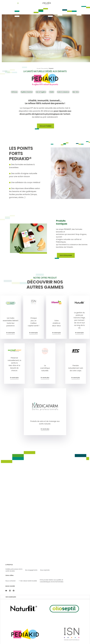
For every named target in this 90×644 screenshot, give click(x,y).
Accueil (39, 69)
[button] (18, 3)
